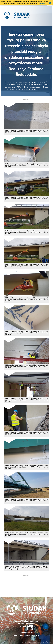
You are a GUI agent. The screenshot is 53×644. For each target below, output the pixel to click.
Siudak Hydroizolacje (33, 642)
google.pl (42, 4)
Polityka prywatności (47, 641)
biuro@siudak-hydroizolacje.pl (26, 635)
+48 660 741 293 (26, 633)
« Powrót (26, 99)
